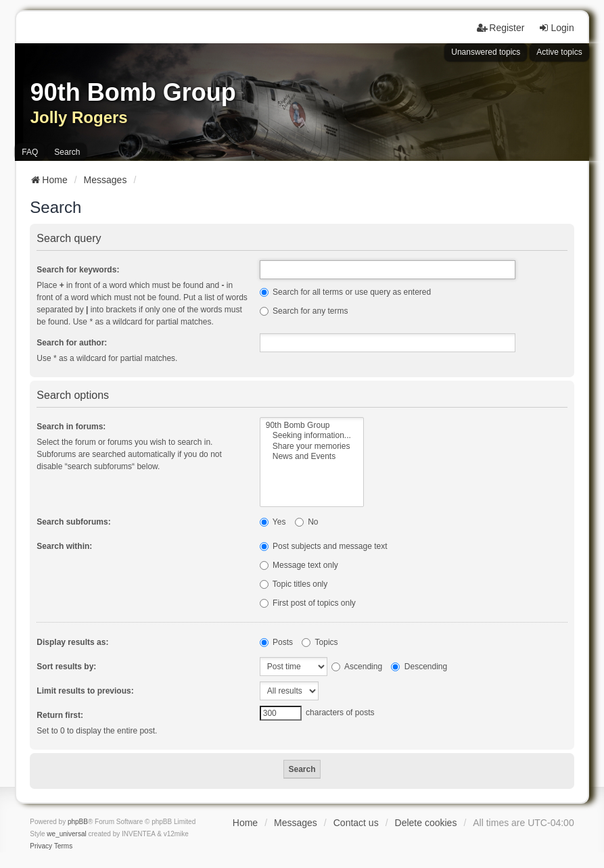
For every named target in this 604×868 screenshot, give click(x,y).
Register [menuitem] (501, 28)
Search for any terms (304, 311)
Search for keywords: (78, 270)
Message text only (299, 565)
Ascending (357, 667)
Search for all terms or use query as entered (345, 292)
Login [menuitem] (556, 28)
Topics (320, 642)
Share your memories (312, 447)
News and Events (312, 457)
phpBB (78, 822)
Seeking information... (312, 436)
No (307, 522)
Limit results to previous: (85, 691)
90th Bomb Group (312, 426)
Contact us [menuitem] (356, 823)
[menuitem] (41, 846)
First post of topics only (308, 603)
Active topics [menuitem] (559, 52)
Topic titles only (294, 584)
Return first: (60, 715)
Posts (276, 642)
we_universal (66, 834)
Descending (419, 667)
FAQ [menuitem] (30, 152)
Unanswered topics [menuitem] (486, 52)
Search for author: (72, 343)
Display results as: (72, 642)
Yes (273, 522)
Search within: (64, 546)
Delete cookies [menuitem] (426, 823)
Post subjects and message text (324, 546)
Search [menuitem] (67, 152)
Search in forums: (71, 427)
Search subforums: (73, 522)
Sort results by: (66, 667)
